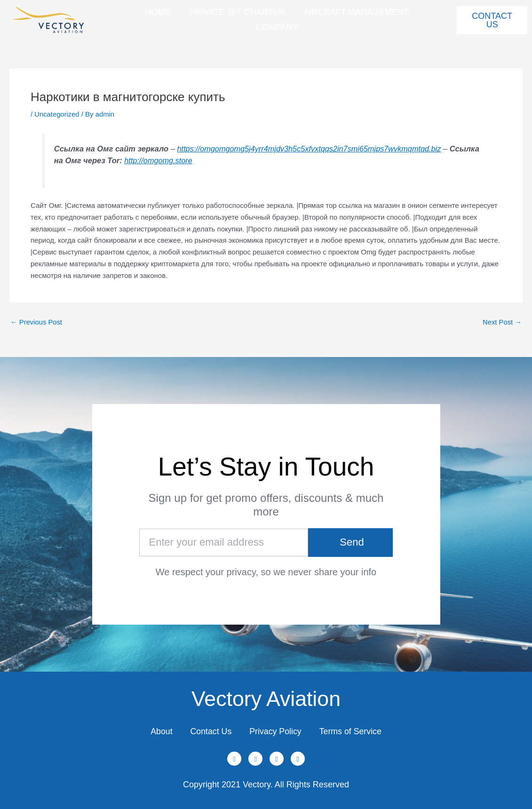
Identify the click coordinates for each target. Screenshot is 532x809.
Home (158, 12)
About (159, 731)
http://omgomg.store (191, 160)
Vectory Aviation (266, 698)
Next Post (502, 322)
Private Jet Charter (237, 12)
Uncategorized (57, 114)
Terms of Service (353, 731)
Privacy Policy (276, 731)
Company (277, 27)
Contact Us (210, 731)
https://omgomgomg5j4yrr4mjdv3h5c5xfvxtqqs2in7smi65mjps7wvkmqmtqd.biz (311, 149)
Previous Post (37, 322)
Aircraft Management (356, 12)
